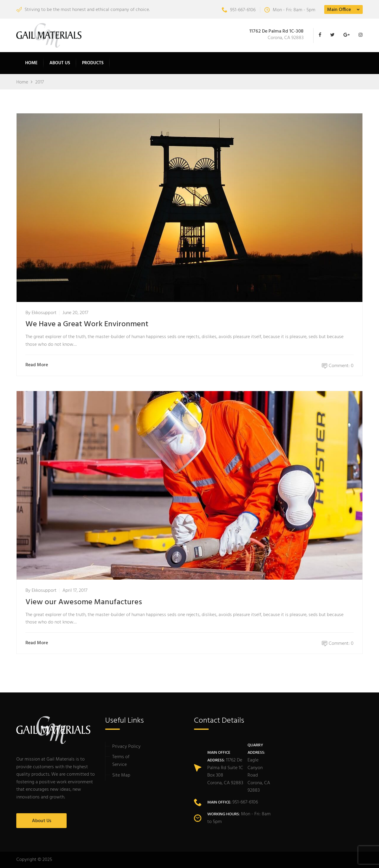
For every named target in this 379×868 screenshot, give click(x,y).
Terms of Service (121, 761)
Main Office (339, 10)
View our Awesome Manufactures (84, 602)
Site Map (121, 775)
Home (31, 63)
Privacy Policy (126, 747)
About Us (60, 63)
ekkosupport (44, 313)
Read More (38, 365)
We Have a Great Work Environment (87, 324)
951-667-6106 (239, 10)
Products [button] (93, 63)
